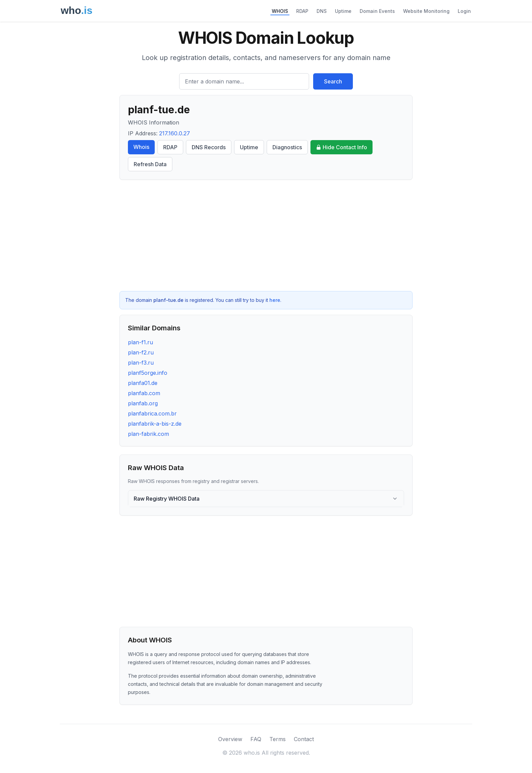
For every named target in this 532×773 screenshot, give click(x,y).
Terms (278, 739)
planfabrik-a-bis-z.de (155, 424)
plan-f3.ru (141, 363)
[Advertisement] (266, 235)
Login (464, 11)
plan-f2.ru (141, 352)
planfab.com (144, 393)
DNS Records (209, 147)
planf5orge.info (148, 373)
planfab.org (143, 403)
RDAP (302, 11)
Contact (304, 739)
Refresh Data (150, 164)
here (275, 300)
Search (333, 81)
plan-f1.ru (140, 342)
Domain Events (377, 11)
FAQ (256, 739)
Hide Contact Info (341, 147)
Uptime (343, 11)
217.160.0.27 (175, 133)
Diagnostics (287, 147)
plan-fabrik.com (148, 434)
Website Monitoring (426, 11)
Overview (230, 739)
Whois (141, 147)
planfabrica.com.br (152, 413)
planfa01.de (143, 383)
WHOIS (280, 11)
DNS (322, 11)
